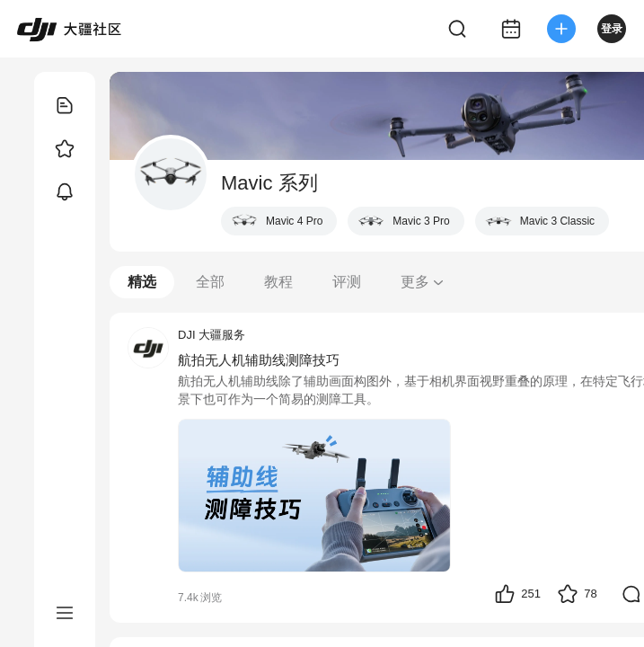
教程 (278, 282)
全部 (210, 282)
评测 (347, 282)
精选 (142, 282)
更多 (423, 282)
